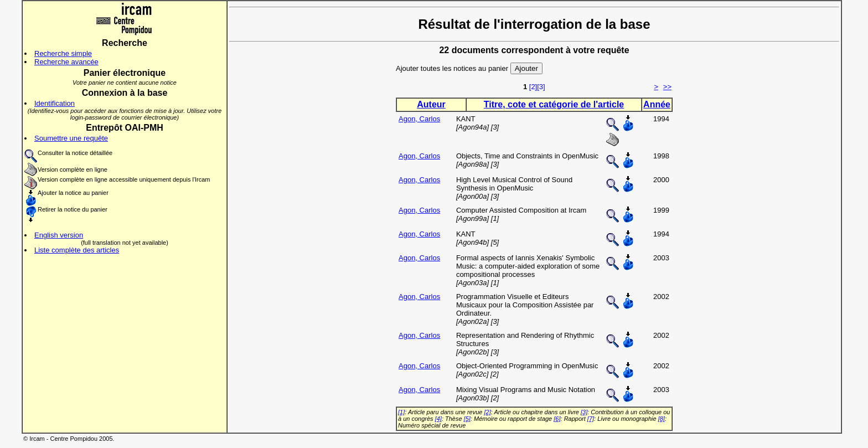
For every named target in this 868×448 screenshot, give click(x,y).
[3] (541, 87)
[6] (557, 419)
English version (59, 235)
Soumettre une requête (71, 138)
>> (667, 87)
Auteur (431, 104)
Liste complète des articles (77, 250)
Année (657, 104)
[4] (438, 419)
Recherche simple (63, 53)
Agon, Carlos (419, 119)
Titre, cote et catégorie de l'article (554, 104)
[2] (533, 87)
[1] (401, 412)
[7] (591, 419)
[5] (467, 419)
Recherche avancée (66, 62)
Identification (55, 103)
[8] (662, 419)
